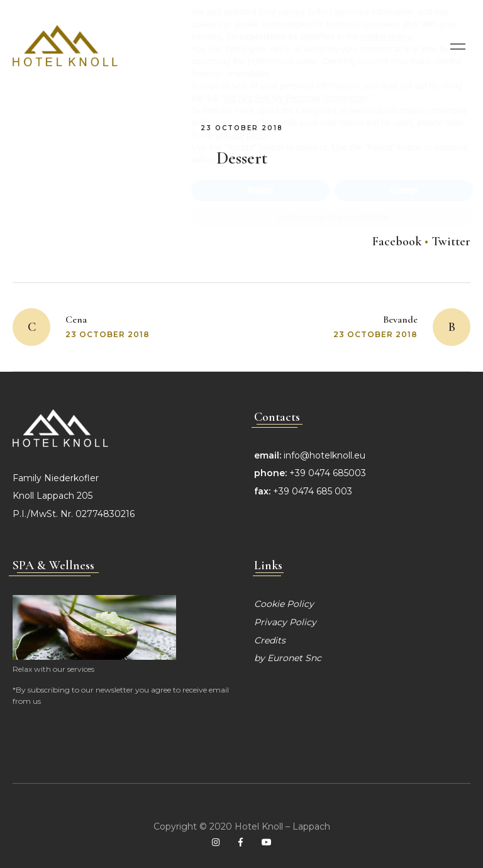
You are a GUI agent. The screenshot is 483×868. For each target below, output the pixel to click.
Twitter (451, 242)
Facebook (397, 242)
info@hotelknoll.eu (325, 455)
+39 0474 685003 (328, 473)
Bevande (400, 320)
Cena (76, 320)
